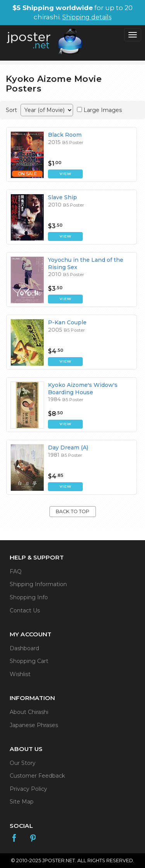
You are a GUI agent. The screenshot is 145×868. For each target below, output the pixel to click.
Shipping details (87, 17)
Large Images (103, 110)
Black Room (65, 135)
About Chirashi (29, 712)
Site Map (22, 802)
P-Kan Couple (67, 322)
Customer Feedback (37, 776)
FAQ (16, 571)
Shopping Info (29, 597)
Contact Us (25, 610)
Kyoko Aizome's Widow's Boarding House (83, 388)
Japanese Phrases (34, 725)
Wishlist (20, 674)
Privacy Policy (28, 789)
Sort (11, 110)
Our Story (23, 763)
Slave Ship (62, 197)
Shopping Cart (29, 661)
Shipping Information (38, 584)
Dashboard (24, 648)
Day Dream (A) (68, 448)
